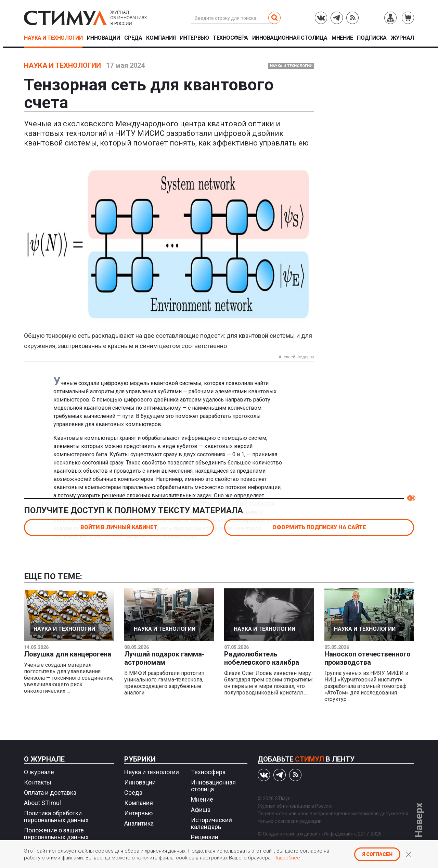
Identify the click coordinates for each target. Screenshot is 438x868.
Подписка (372, 38)
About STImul (42, 803)
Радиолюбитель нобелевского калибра (262, 658)
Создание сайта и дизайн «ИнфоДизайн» (309, 834)
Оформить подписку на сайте (319, 527)
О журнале (44, 759)
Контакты (38, 782)
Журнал (402, 38)
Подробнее (287, 858)
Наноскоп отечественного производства (368, 658)
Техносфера (230, 38)
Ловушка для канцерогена (68, 654)
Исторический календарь (211, 823)
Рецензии (205, 837)
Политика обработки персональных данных (56, 816)
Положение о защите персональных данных (56, 834)
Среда (133, 38)
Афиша (201, 810)
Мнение (342, 38)
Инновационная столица (290, 38)
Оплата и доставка (50, 793)
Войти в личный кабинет (119, 527)
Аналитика (139, 823)
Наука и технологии (53, 38)
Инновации (104, 38)
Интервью (194, 38)
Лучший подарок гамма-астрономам (164, 658)
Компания (161, 38)
